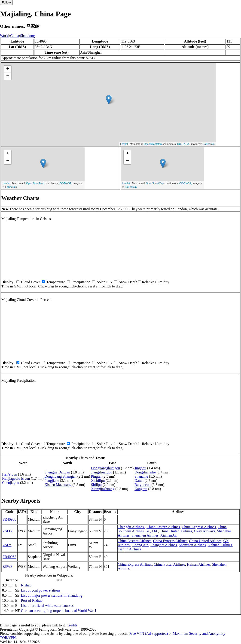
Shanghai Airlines (164, 545)
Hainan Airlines (199, 564)
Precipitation (81, 282)
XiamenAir (169, 535)
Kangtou (141, 489)
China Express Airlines (199, 527)
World (5, 36)
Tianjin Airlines (129, 549)
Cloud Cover (31, 282)
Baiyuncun (142, 485)
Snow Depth (128, 282)
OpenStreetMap (153, 144)
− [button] (8, 76)
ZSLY (7, 545)
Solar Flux (105, 282)
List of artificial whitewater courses (47, 606)
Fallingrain (209, 144)
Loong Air (140, 545)
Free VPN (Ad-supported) (148, 633)
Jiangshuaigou (102, 472)
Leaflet (124, 144)
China (15, 36)
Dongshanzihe (145, 472)
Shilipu (96, 485)
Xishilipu (98, 481)
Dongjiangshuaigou (105, 468)
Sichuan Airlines (220, 545)
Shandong (27, 36)
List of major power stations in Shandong (52, 595)
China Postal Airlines (169, 564)
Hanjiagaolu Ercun (16, 478)
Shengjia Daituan (57, 472)
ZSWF (8, 566)
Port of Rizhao (32, 600)
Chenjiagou (11, 483)
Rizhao (26, 585)
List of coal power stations (41, 590)
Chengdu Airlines (131, 527)
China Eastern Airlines (163, 527)
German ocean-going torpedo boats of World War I (59, 611)
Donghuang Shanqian (61, 476)
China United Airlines (176, 531)
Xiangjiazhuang (103, 489)
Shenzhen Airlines (145, 535)
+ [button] (8, 69)
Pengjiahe (52, 481)
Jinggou (140, 468)
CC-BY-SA (183, 144)
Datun (139, 481)
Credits (72, 625)
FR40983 (9, 557)
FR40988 (9, 519)
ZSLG (7, 531)
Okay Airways (204, 531)
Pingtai (96, 476)
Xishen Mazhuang (58, 485)
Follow (6, 2)
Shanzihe (141, 476)
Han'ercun (10, 474)
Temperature (56, 282)
